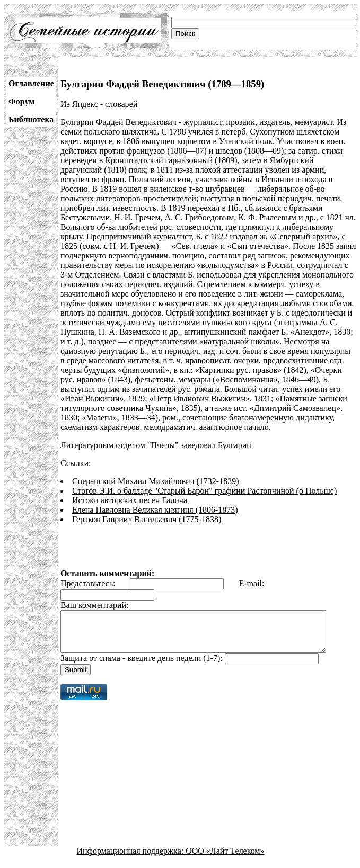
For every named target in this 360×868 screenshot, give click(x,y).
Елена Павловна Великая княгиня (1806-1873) (155, 510)
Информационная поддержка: (131, 859)
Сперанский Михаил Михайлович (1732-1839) (156, 481)
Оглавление (31, 83)
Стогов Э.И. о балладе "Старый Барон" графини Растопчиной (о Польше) (204, 491)
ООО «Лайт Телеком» (225, 859)
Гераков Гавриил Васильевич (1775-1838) (147, 519)
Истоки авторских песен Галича (130, 500)
